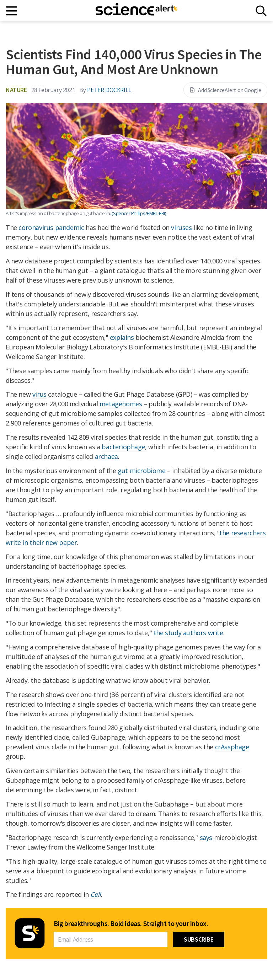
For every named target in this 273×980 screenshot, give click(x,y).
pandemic (70, 227)
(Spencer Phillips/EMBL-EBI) (139, 213)
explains (122, 337)
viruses (181, 227)
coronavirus (36, 227)
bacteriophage (123, 447)
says (206, 837)
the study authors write (188, 633)
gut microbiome (141, 471)
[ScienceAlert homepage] (136, 11)
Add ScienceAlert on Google (225, 90)
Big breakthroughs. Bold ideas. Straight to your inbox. (131, 923)
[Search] (261, 11)
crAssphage (232, 747)
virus (39, 394)
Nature (16, 90)
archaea (106, 456)
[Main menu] (12, 11)
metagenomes (121, 404)
